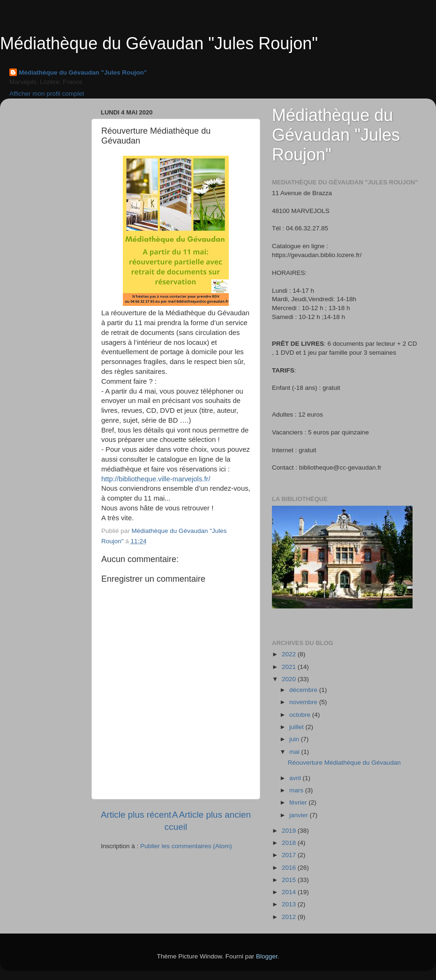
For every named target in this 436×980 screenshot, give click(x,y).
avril (296, 778)
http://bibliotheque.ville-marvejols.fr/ (156, 479)
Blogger (267, 956)
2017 (290, 855)
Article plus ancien (215, 815)
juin (295, 739)
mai (295, 752)
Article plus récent (136, 815)
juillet (297, 727)
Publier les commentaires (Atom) (186, 846)
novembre (304, 702)
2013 (290, 904)
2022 (290, 654)
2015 (290, 880)
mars (297, 790)
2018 (290, 843)
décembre (304, 690)
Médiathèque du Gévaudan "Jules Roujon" (159, 43)
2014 (290, 892)
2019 (290, 831)
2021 (290, 667)
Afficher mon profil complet (47, 94)
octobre (301, 715)
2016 (290, 868)
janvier (300, 815)
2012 (290, 917)
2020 (290, 679)
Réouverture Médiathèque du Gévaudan (344, 763)
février (299, 802)
